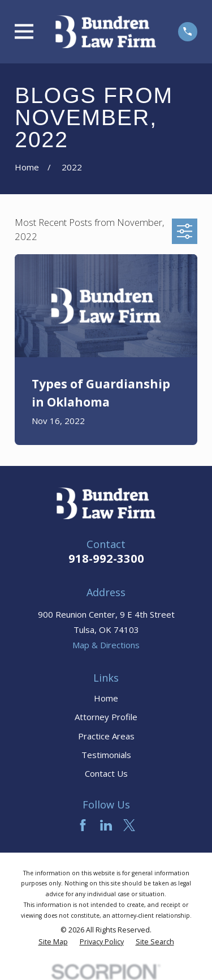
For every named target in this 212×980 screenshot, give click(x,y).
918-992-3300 (106, 559)
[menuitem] (53, 942)
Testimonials (106, 755)
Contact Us (106, 773)
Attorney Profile (106, 717)
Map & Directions (106, 645)
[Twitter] (129, 825)
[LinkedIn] (106, 825)
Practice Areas (106, 736)
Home (106, 698)
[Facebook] (83, 825)
